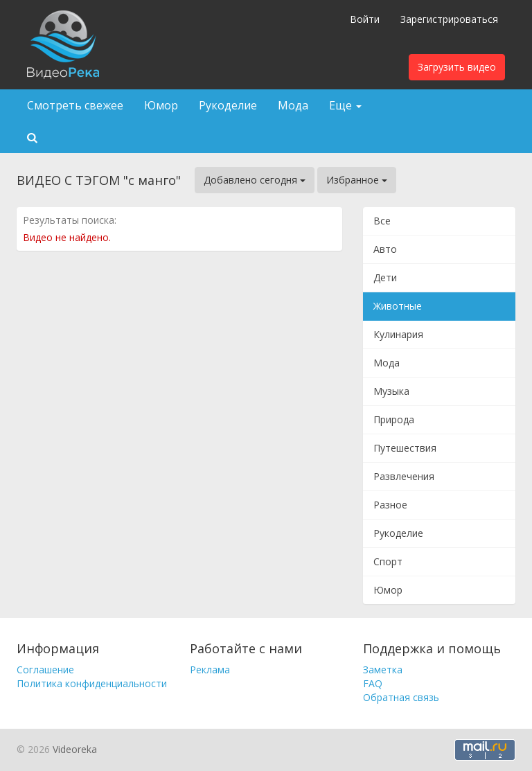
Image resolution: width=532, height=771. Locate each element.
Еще (345, 105)
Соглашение (45, 670)
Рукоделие (228, 105)
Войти (365, 19)
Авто (385, 249)
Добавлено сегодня (255, 180)
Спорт (388, 561)
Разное (390, 505)
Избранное (357, 180)
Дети (385, 277)
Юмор (161, 105)
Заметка (383, 670)
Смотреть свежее (75, 105)
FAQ (373, 683)
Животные (398, 306)
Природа (394, 419)
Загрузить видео (457, 67)
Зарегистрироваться (449, 19)
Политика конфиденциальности (92, 683)
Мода (293, 105)
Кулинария (398, 334)
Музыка (391, 391)
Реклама (210, 670)
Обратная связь (401, 697)
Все (382, 221)
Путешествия (405, 448)
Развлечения (404, 476)
